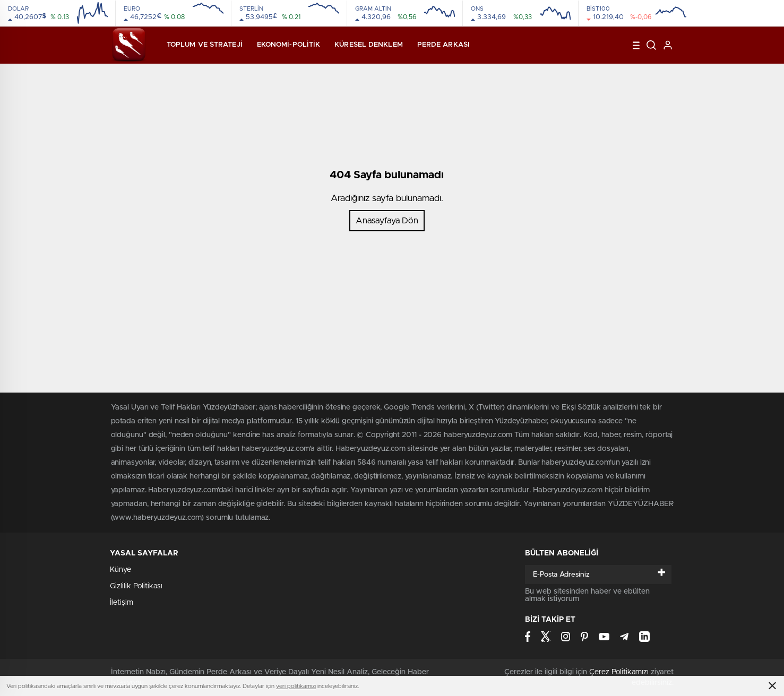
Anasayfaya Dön (387, 221)
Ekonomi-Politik (289, 45)
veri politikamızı (296, 686)
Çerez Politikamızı (619, 672)
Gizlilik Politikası (136, 586)
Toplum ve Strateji (205, 45)
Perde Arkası (443, 45)
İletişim (122, 603)
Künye (120, 570)
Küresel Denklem (369, 45)
